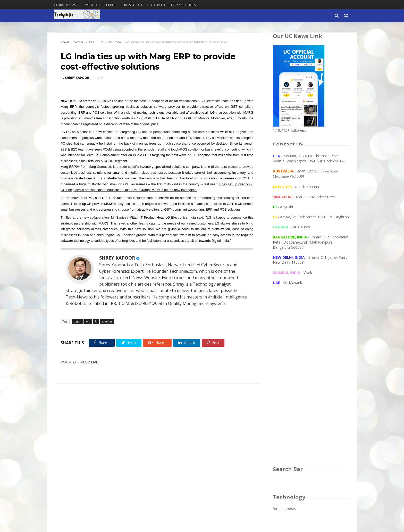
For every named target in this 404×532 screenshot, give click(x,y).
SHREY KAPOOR (117, 258)
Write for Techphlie (101, 5)
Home (65, 42)
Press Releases (133, 5)
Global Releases (66, 5)
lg (101, 42)
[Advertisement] (312, 380)
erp (92, 42)
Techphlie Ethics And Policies (173, 5)
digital (79, 42)
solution (115, 42)
